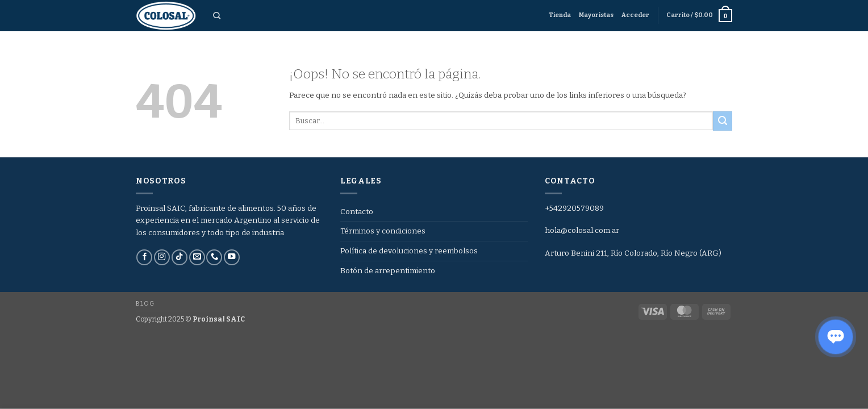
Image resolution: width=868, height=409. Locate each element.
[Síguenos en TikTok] (180, 258)
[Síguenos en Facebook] (144, 258)
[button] (635, 15)
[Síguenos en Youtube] (232, 258)
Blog (145, 304)
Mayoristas (596, 15)
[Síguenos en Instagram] (162, 258)
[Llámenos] (214, 258)
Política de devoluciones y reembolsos (409, 251)
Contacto (357, 212)
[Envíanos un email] (197, 258)
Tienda (560, 15)
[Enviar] (723, 121)
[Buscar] (217, 16)
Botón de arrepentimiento (388, 271)
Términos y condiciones (383, 231)
